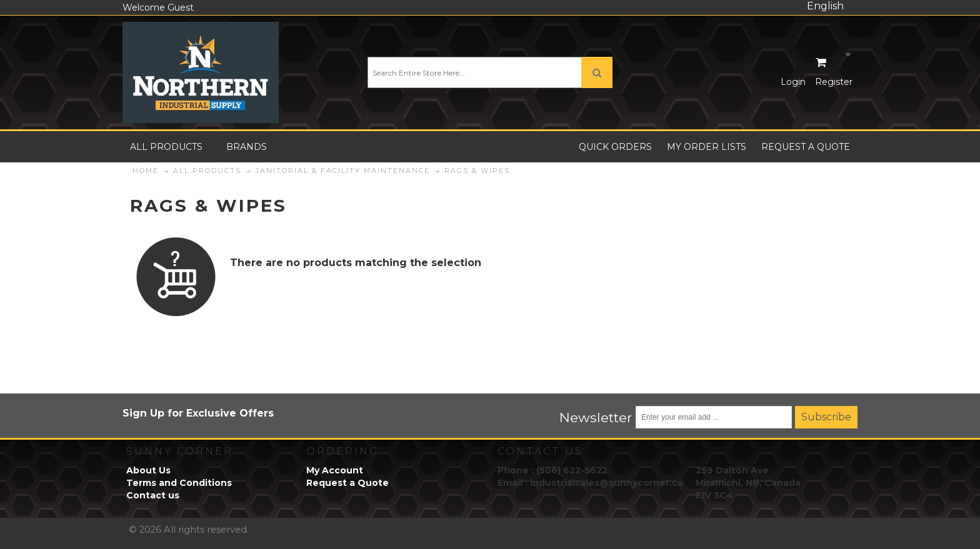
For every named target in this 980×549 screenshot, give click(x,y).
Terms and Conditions (179, 483)
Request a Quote (347, 483)
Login (793, 82)
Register (834, 82)
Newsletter (596, 417)
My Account (335, 470)
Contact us (153, 495)
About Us (148, 470)
